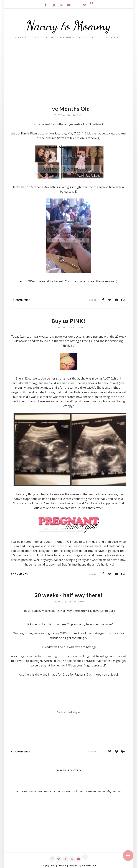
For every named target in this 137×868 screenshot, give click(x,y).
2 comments (19, 574)
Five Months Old (69, 109)
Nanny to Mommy (69, 26)
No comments (21, 300)
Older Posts (67, 770)
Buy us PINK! (68, 321)
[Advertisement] (68, 65)
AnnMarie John (89, 865)
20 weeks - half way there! (69, 595)
